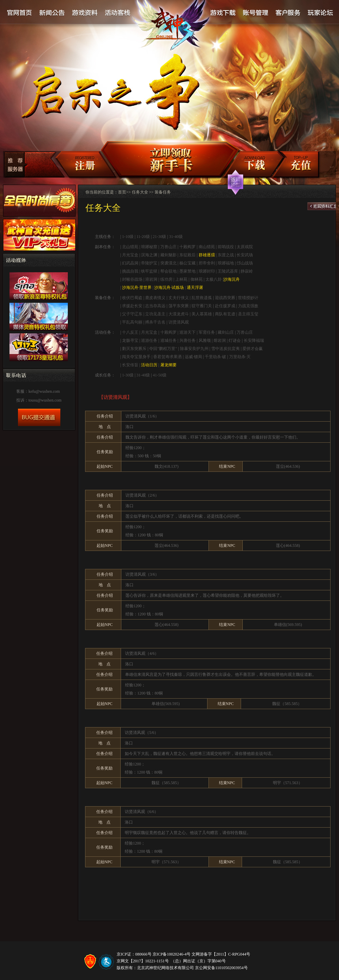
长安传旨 (130, 365)
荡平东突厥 (179, 306)
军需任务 (207, 332)
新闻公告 (52, 13)
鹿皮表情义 (155, 298)
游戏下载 (223, 13)
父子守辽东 (132, 314)
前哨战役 (226, 247)
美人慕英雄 (202, 314)
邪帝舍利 (207, 263)
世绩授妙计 (248, 298)
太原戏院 (245, 247)
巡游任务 (149, 340)
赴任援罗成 (225, 306)
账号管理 (255, 13)
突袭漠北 (168, 263)
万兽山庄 (168, 247)
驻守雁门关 (202, 306)
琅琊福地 (226, 263)
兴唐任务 (187, 340)
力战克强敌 (248, 306)
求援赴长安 (132, 306)
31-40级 (176, 237)
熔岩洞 (220, 340)
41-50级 (160, 375)
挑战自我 (130, 271)
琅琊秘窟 (149, 247)
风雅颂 (205, 340)
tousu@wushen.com (45, 400)
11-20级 (143, 237)
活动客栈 (118, 13)
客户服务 (288, 13)
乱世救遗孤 (202, 298)
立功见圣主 (155, 314)
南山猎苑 (207, 247)
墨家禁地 (187, 271)
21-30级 (159, 237)
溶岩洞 (151, 279)
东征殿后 (187, 255)
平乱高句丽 (132, 322)
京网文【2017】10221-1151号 (143, 961)
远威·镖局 (193, 357)
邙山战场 (245, 263)
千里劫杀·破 (215, 357)
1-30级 (128, 375)
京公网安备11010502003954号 (221, 968)
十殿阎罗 (187, 247)
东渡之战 (226, 255)
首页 (122, 192)
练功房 (166, 279)
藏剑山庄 (226, 332)
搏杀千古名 (155, 322)
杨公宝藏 (187, 263)
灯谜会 (235, 340)
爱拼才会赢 (253, 349)
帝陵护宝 (149, 263)
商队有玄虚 (225, 314)
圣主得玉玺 (248, 314)
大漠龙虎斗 (179, 314)
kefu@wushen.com (44, 391)
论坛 (320, 13)
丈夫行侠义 (179, 298)
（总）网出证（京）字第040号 (198, 961)
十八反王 (130, 332)
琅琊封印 (207, 271)
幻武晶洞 (130, 263)
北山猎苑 (130, 247)
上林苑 (181, 279)
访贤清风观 (179, 322)
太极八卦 (214, 279)
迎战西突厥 (225, 298)
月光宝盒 (130, 255)
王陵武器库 (228, 271)
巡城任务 (168, 340)
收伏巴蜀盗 (132, 298)
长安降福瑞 (254, 340)
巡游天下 (187, 332)
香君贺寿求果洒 (167, 357)
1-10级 (127, 237)
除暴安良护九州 (194, 349)
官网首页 (20, 13)
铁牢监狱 (149, 271)
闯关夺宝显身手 (136, 357)
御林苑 (197, 279)
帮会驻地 (168, 271)
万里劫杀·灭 (240, 357)
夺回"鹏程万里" (163, 349)
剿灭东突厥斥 (134, 349)
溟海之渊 (149, 255)
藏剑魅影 (168, 255)
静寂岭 (247, 271)
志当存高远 (155, 306)
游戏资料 (85, 13)
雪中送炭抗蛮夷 (225, 349)
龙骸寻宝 (130, 340)
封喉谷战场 (132, 279)
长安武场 (245, 255)
